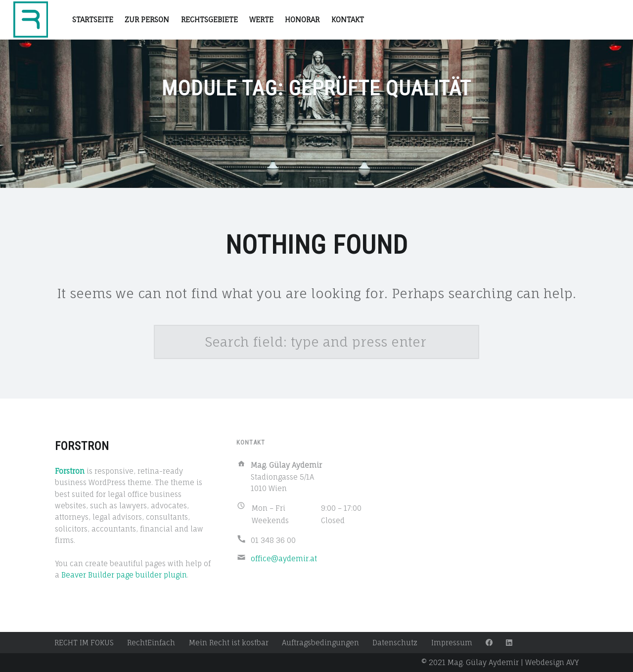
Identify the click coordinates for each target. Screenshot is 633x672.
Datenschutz (395, 643)
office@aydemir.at (284, 559)
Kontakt (348, 20)
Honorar (302, 20)
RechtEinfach (151, 643)
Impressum (452, 643)
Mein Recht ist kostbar (229, 643)
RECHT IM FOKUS (84, 643)
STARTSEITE (93, 20)
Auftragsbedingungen (320, 643)
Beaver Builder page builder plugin (124, 575)
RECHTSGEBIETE (209, 20)
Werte (261, 20)
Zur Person (147, 20)
